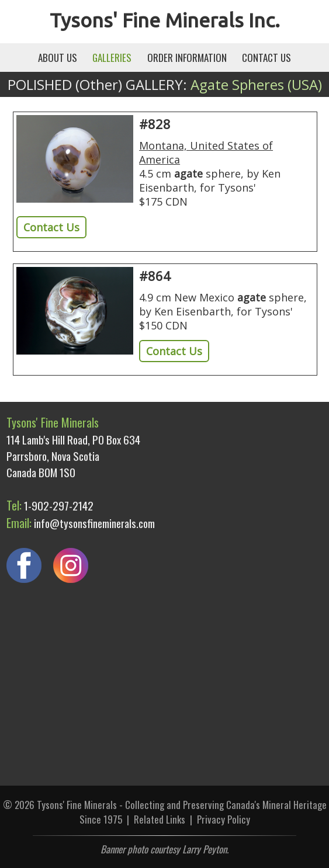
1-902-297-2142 (59, 505)
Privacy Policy (224, 819)
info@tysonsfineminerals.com (94, 523)
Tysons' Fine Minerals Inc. (165, 20)
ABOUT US (58, 58)
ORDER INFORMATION (187, 58)
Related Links (160, 819)
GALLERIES (112, 58)
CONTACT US (266, 58)
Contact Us (51, 227)
